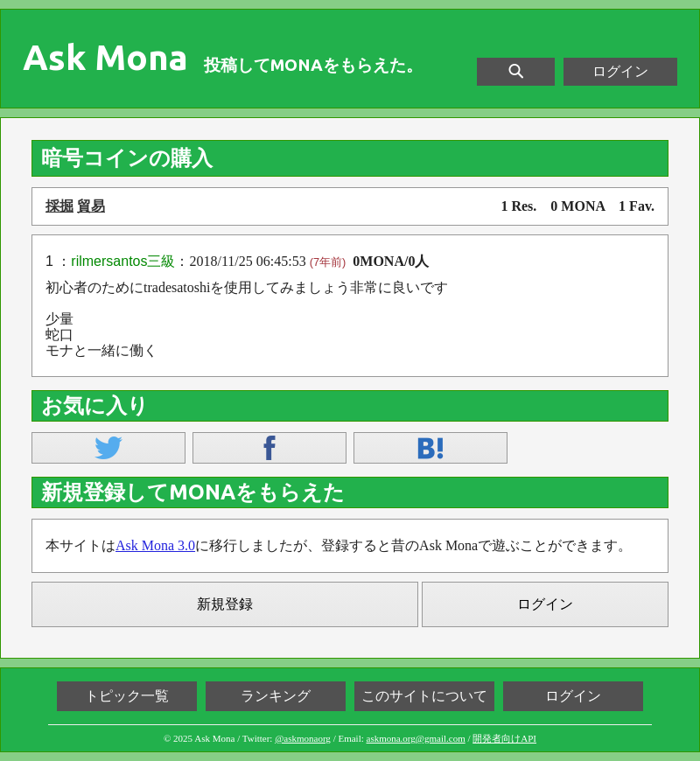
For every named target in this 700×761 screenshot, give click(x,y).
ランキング (276, 696)
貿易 (91, 206)
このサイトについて (424, 696)
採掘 (59, 206)
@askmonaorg (303, 738)
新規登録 (225, 604)
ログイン (620, 71)
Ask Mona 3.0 (155, 545)
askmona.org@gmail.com (416, 738)
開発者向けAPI (504, 738)
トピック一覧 (127, 696)
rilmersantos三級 (123, 261)
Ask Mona (105, 58)
